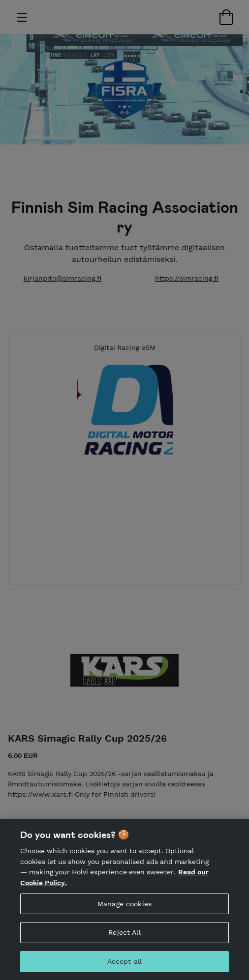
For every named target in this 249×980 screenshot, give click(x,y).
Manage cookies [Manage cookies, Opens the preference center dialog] (124, 922)
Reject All (124, 951)
